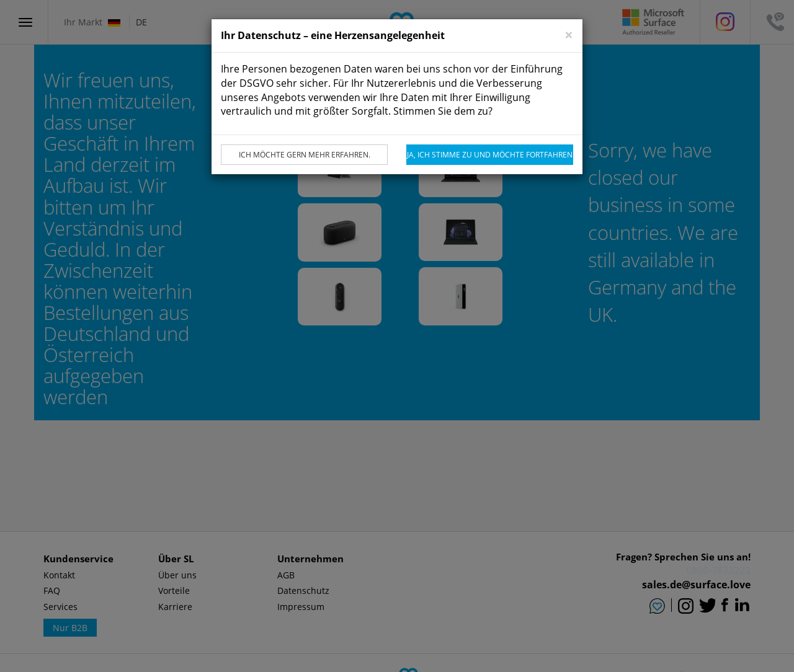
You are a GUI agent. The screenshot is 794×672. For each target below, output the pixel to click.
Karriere (175, 607)
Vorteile (174, 590)
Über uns (177, 575)
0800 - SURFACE (713, 570)
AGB (286, 575)
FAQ (52, 590)
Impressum (301, 607)
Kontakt (59, 575)
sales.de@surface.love (696, 585)
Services (60, 607)
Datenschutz (303, 590)
